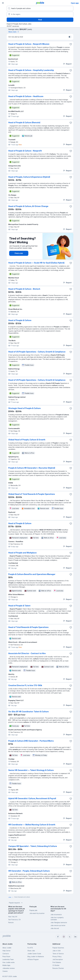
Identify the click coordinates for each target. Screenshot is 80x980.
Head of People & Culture (20, 320)
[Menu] (3, 3)
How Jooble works (9, 962)
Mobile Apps (6, 965)
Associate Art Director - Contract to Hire (27, 653)
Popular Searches (58, 948)
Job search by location (37, 913)
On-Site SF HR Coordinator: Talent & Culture (28, 712)
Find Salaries (57, 962)
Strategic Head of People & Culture (24, 408)
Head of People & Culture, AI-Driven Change (28, 206)
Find (40, 20)
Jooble (15, 976)
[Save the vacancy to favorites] (71, 44)
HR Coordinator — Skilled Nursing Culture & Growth (32, 825)
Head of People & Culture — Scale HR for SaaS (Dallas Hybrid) (36, 263)
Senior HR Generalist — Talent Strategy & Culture (31, 770)
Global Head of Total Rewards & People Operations (32, 494)
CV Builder (56, 965)
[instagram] (64, 937)
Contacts (6, 954)
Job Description (58, 959)
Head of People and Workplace (22, 553)
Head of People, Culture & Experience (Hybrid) (29, 177)
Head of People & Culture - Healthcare (26, 96)
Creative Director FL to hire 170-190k (25, 685)
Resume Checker (58, 968)
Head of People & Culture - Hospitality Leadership (31, 70)
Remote (11, 922)
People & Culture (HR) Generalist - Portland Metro (31, 741)
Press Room (6, 957)
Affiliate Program (33, 959)
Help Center (6, 951)
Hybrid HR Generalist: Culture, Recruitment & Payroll (32, 798)
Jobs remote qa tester (58, 925)
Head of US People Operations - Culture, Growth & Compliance (37, 352)
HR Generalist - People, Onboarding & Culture (29, 871)
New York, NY (13, 917)
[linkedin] (75, 937)
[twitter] (70, 937)
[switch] (70, 37)
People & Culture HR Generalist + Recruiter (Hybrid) (32, 468)
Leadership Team (8, 959)
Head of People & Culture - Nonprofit (25, 151)
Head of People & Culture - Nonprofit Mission (29, 44)
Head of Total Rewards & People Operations (28, 627)
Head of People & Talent (19, 606)
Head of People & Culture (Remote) (24, 123)
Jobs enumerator (56, 915)
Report (67, 64)
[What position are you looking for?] (40, 8)
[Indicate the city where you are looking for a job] (40, 14)
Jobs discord (55, 928)
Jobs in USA (57, 951)
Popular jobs (33, 910)
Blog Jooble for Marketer (36, 957)
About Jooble (7, 948)
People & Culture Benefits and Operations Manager (32, 574)
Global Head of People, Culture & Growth (27, 440)
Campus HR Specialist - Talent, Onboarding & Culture (33, 846)
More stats (14, 32)
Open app (75, 3)
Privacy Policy (57, 957)
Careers (5, 971)
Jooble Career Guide (34, 954)
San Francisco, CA (14, 920)
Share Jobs (31, 951)
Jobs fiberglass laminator (59, 922)
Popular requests (16, 903)
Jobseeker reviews (9, 968)
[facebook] (58, 937)
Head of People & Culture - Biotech (24, 289)
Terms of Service (58, 954)
